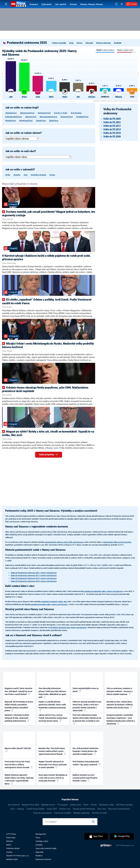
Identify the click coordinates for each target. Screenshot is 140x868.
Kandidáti (118, 43)
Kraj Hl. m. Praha (61, 113)
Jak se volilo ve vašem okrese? (23, 133)
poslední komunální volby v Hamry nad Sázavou (49, 604)
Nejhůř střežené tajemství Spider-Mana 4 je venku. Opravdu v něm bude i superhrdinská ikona (19, 779)
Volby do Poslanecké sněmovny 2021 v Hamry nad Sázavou (34, 573)
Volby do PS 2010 (112, 133)
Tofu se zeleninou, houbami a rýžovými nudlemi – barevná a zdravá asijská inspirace (119, 691)
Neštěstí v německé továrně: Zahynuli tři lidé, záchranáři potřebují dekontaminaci (17, 718)
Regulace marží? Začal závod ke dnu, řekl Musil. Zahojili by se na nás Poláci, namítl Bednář (19, 691)
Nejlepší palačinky (82, 813)
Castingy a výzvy (42, 841)
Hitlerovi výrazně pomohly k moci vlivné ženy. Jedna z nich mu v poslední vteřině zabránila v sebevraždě (87, 706)
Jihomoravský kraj (27, 113)
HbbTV (9, 845)
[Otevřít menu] (6, 4)
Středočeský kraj (26, 121)
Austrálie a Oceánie (38, 175)
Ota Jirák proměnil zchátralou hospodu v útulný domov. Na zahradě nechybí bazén (86, 751)
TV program (63, 805)
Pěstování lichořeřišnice (119, 809)
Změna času (76, 805)
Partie (86, 805)
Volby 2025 (52, 809)
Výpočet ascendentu (42, 813)
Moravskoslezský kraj (48, 117)
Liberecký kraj (31, 117)
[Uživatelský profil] (122, 4)
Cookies (9, 852)
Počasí (73, 5)
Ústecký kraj (41, 121)
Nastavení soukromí (43, 859)
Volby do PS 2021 (112, 122)
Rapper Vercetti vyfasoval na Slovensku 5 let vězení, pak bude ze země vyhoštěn (53, 765)
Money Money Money (92, 5)
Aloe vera (102, 809)
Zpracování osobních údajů (46, 848)
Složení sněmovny (103, 43)
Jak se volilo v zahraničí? (20, 170)
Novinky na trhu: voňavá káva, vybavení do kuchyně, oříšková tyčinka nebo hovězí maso (120, 705)
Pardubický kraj (82, 117)
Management (41, 834)
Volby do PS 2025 (112, 119)
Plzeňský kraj (10, 121)
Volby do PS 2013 (112, 129)
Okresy (79, 43)
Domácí (34, 5)
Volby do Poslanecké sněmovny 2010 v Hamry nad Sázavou (34, 581)
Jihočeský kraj (11, 113)
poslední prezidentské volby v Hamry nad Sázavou (103, 591)
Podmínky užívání (13, 848)
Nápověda (39, 852)
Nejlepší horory (48, 805)
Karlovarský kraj (44, 113)
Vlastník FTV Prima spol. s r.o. (18, 856)
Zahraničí (46, 5)
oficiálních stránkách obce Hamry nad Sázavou (68, 628)
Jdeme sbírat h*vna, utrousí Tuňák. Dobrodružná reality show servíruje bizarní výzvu (53, 718)
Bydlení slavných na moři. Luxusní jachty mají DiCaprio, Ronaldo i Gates (85, 778)
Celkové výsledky (59, 43)
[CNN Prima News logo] (18, 4)
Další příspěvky (51, 454)
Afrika (8, 175)
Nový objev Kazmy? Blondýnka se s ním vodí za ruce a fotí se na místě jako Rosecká (53, 778)
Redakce (39, 856)
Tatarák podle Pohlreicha (84, 809)
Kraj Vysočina (76, 113)
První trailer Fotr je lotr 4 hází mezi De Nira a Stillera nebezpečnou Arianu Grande (19, 765)
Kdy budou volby (106, 805)
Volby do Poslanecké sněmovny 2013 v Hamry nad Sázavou (34, 578)
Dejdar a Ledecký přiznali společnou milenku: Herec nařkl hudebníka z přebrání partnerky (52, 706)
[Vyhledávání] (116, 4)
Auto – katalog (17, 809)
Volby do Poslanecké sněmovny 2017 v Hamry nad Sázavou (34, 575)
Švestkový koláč (99, 813)
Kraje (71, 43)
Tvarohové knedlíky (62, 813)
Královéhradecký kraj (13, 117)
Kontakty (39, 845)
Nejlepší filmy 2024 (30, 805)
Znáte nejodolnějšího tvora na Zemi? (86, 690)
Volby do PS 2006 (112, 136)
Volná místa (11, 838)
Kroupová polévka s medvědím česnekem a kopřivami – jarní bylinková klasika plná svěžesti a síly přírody (121, 719)
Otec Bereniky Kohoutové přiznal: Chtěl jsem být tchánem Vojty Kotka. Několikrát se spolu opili (52, 693)
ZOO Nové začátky (124, 805)
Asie (26, 175)
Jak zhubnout (14, 805)
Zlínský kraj (54, 121)
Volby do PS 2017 (112, 126)
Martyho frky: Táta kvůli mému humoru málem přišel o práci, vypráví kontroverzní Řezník (52, 751)
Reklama (10, 841)
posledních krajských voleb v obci (54, 602)
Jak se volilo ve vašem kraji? (22, 108)
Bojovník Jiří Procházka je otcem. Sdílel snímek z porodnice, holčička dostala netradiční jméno (19, 706)
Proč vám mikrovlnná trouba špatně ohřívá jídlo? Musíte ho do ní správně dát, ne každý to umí (87, 719)
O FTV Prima (11, 834)
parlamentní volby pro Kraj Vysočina (117, 542)
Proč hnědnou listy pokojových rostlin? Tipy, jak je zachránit (87, 763)
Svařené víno (65, 809)
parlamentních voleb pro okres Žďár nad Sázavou (64, 542)
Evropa (52, 175)
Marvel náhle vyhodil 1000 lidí (18, 750)
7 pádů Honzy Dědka (35, 809)
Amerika (17, 175)
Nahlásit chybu (12, 859)
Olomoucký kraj (67, 117)
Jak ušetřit (61, 5)
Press (38, 838)
